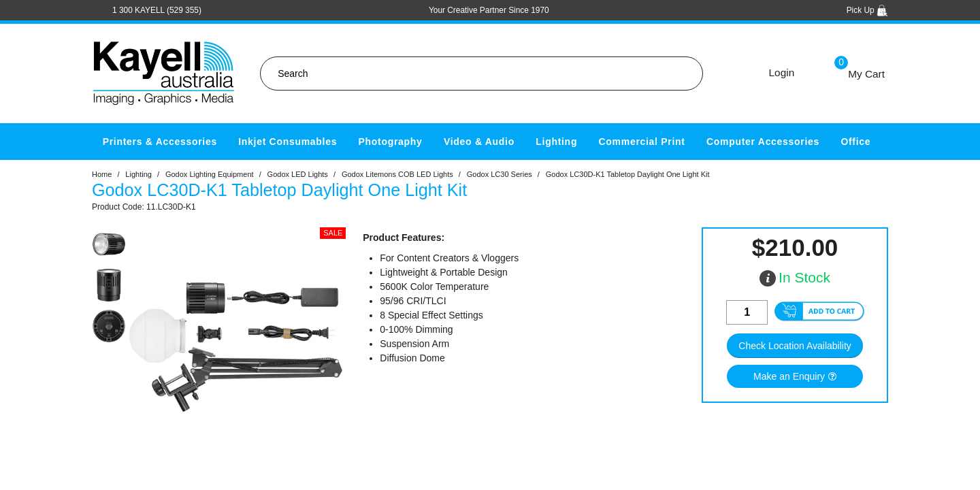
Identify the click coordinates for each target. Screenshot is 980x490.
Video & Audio (479, 142)
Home (102, 174)
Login (782, 72)
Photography (391, 142)
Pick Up (867, 10)
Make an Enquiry (789, 376)
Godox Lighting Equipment (210, 174)
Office (855, 142)
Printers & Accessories (160, 142)
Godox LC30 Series (500, 174)
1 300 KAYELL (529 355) (157, 10)
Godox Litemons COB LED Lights (397, 174)
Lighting (556, 142)
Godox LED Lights (298, 174)
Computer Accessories (763, 142)
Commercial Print (642, 142)
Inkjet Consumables (288, 142)
